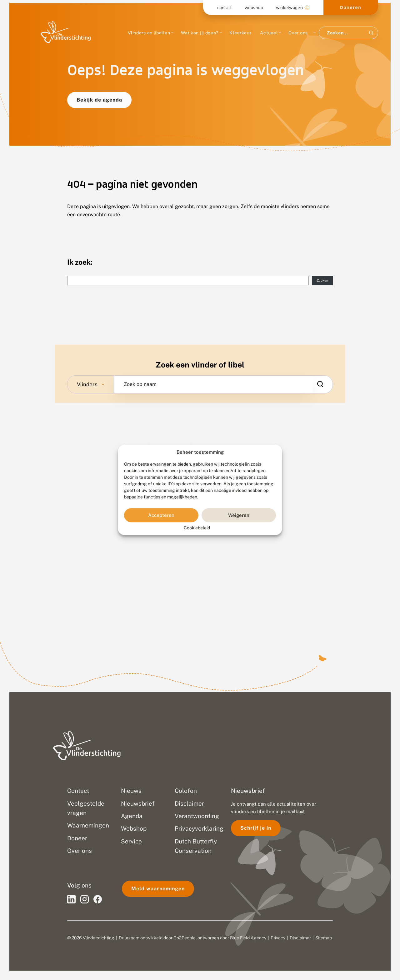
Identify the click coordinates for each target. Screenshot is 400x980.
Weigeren (239, 515)
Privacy (278, 938)
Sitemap (324, 938)
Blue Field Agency (248, 938)
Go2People (185, 938)
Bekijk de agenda (99, 100)
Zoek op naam (140, 384)
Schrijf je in (256, 828)
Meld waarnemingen (158, 889)
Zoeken (322, 280)
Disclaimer (300, 938)
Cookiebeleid (197, 528)
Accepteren (161, 515)
